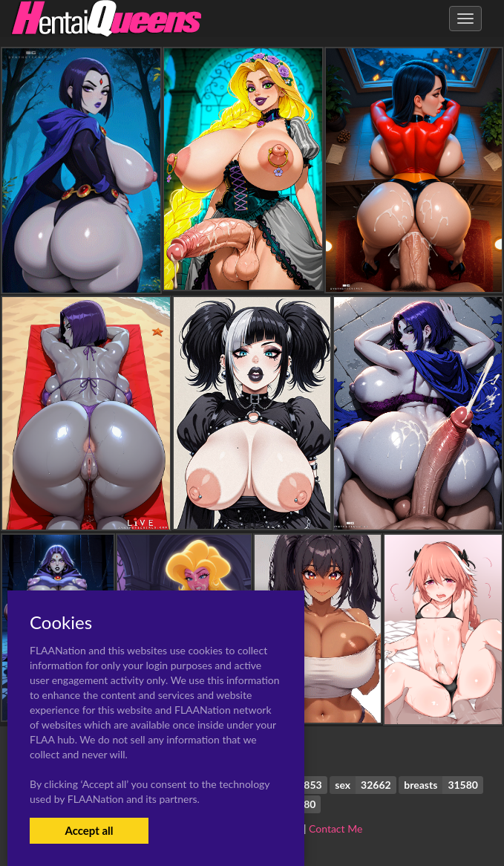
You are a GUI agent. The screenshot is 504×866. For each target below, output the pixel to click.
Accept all (89, 830)
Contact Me (336, 828)
